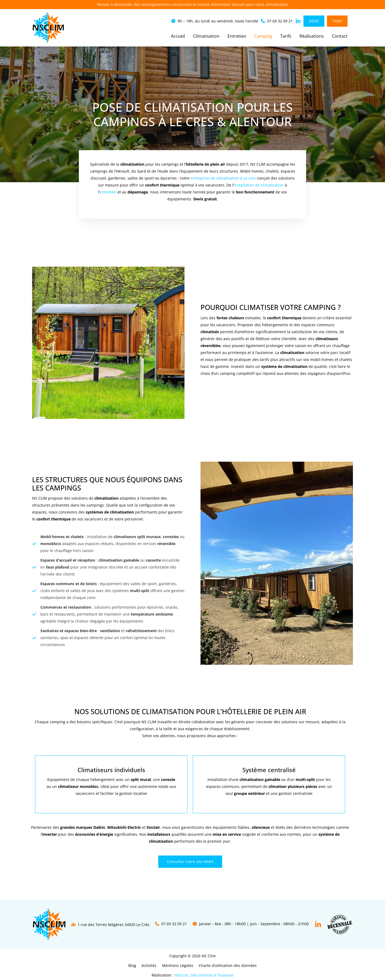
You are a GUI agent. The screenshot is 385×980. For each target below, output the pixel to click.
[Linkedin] (318, 925)
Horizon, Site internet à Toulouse (204, 975)
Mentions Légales (177, 965)
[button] (215, 21)
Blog (135, 965)
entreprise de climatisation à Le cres (223, 178)
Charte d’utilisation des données (225, 965)
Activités (150, 965)
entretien (108, 192)
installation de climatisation (259, 185)
